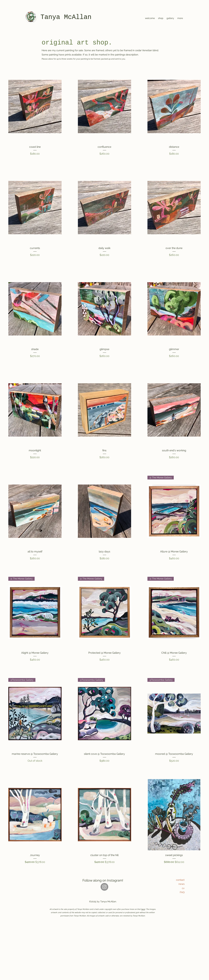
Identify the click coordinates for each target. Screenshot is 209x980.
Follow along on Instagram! (103, 880)
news (181, 884)
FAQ (182, 892)
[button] (161, 18)
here (143, 909)
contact (180, 880)
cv (183, 888)
